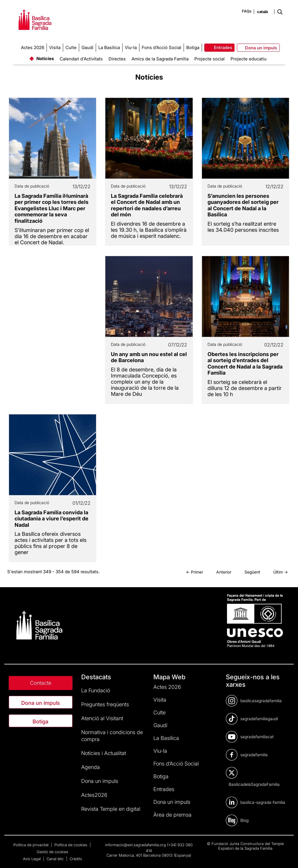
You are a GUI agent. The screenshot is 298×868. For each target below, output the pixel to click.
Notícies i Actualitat (104, 753)
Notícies (45, 59)
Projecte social (210, 59)
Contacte (41, 683)
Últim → (281, 572)
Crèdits (76, 859)
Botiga (40, 721)
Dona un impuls (41, 703)
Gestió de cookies (53, 852)
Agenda (91, 767)
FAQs (247, 11)
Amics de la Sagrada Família (160, 59)
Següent (252, 572)
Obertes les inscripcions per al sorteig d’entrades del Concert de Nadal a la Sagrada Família (245, 364)
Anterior (224, 572)
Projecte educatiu (249, 59)
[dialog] (287, 856)
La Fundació (96, 690)
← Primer (195, 572)
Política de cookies (71, 845)
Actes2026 (94, 795)
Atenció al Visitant (102, 718)
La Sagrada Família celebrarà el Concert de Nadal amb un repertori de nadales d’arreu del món (147, 205)
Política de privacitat (32, 845)
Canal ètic (56, 859)
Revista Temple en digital (111, 809)
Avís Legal (32, 859)
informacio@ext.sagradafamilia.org (135, 845)
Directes (117, 59)
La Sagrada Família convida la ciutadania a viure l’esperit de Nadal (52, 519)
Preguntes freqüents (105, 704)
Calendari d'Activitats (81, 59)
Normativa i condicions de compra (112, 736)
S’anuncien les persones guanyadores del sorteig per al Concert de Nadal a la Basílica (243, 205)
